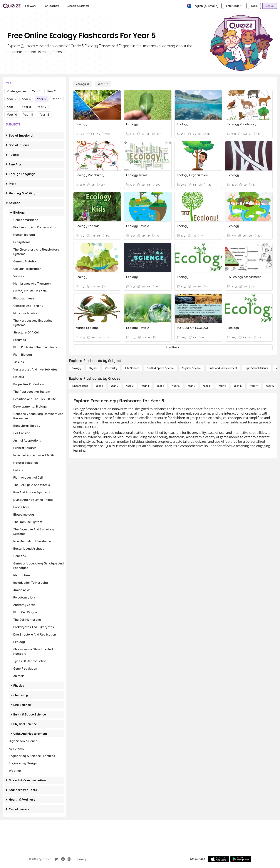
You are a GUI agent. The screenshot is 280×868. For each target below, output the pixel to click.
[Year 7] (191, 386)
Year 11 (28, 115)
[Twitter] (56, 859)
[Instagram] (69, 859)
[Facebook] (63, 859)
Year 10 (12, 115)
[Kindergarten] (80, 386)
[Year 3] (130, 386)
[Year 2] (114, 386)
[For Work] (31, 6)
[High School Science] (257, 368)
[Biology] (77, 368)
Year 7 (11, 107)
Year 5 (42, 99)
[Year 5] (103, 84)
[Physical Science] (191, 368)
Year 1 (36, 91)
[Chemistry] (111, 368)
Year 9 (42, 107)
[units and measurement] (223, 368)
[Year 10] (238, 386)
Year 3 (11, 99)
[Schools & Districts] (78, 6)
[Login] (254, 6)
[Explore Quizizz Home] (12, 6)
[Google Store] (241, 859)
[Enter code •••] (235, 6)
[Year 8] (207, 386)
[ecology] (83, 84)
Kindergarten (16, 91)
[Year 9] (222, 386)
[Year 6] (176, 386)
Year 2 (51, 91)
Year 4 (26, 99)
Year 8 (26, 107)
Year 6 (57, 99)
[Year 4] (145, 386)
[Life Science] (132, 368)
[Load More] (173, 347)
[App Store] (219, 859)
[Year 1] (99, 386)
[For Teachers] (52, 6)
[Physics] (93, 368)
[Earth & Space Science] (160, 368)
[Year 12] (270, 386)
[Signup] (270, 6)
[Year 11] (254, 386)
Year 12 (44, 115)
